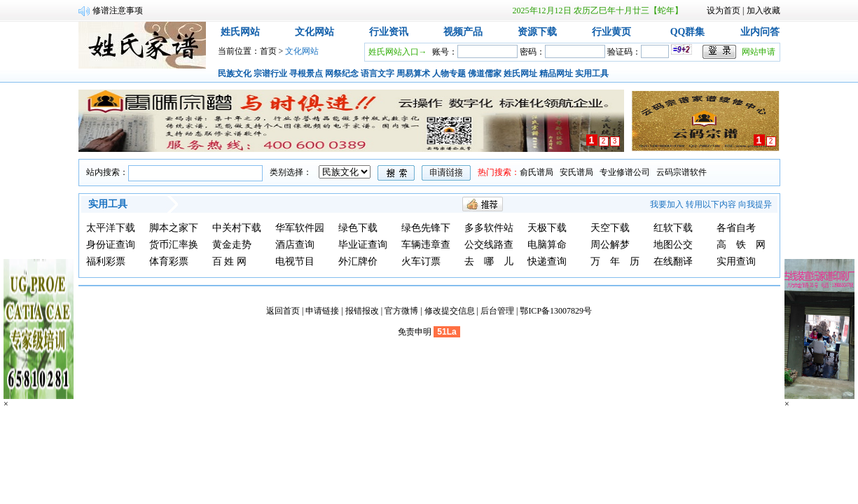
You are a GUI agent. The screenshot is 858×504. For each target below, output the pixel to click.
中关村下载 (237, 228)
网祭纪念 (342, 73)
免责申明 (415, 332)
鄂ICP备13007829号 (556, 311)
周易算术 (413, 73)
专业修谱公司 (625, 172)
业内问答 (760, 32)
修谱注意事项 (118, 10)
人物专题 (449, 73)
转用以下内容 (711, 204)
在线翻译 (673, 261)
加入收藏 (763, 10)
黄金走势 (232, 245)
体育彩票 (169, 261)
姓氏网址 (520, 73)
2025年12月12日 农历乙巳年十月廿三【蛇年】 (598, 10)
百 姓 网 (229, 261)
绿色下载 (358, 228)
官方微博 (401, 311)
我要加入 (667, 204)
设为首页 (724, 10)
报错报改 (362, 311)
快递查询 (547, 261)
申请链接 (322, 311)
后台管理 (497, 311)
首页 (268, 51)
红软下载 (673, 228)
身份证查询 (111, 245)
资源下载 (537, 32)
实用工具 (592, 73)
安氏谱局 (576, 172)
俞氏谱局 (537, 172)
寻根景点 (306, 73)
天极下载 (547, 228)
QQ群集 (688, 32)
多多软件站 (489, 228)
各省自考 (736, 228)
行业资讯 (389, 32)
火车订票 (421, 261)
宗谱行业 (270, 73)
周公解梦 (610, 245)
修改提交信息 (450, 311)
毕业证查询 (363, 245)
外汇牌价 (358, 261)
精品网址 (556, 73)
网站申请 (759, 52)
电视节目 (295, 261)
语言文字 (378, 73)
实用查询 (736, 261)
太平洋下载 (111, 228)
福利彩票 (106, 261)
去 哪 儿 (489, 261)
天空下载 (610, 228)
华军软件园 (300, 228)
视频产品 (463, 32)
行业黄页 (611, 32)
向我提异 (755, 204)
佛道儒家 (485, 73)
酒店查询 (295, 245)
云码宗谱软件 (681, 172)
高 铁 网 (741, 245)
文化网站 (314, 32)
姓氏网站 (240, 32)
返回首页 (283, 311)
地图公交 (673, 245)
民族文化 (235, 73)
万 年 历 (615, 261)
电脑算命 (547, 245)
